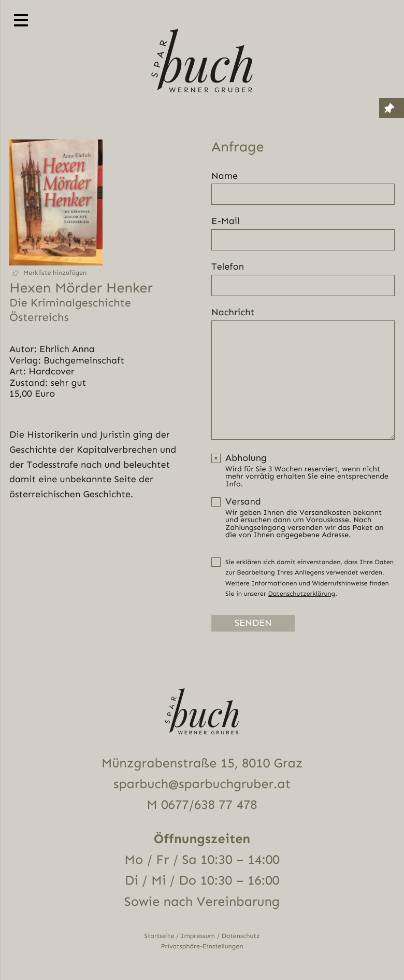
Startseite (159, 936)
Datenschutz (241, 936)
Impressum (198, 936)
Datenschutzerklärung (301, 594)
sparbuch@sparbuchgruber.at (202, 784)
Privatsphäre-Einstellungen (202, 946)
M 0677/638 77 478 (202, 804)
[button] (56, 273)
